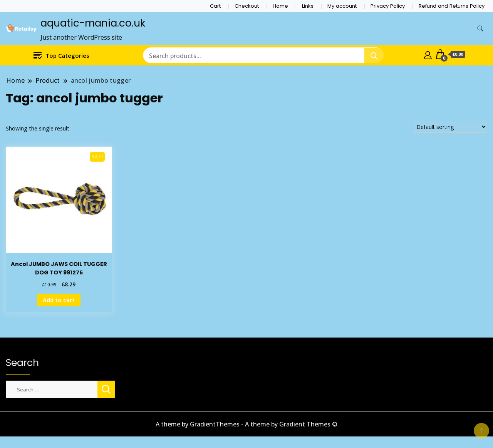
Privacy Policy (388, 6)
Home (280, 6)
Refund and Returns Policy (452, 6)
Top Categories (61, 55)
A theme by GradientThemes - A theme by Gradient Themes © (246, 424)
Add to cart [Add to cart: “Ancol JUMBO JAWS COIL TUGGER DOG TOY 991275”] (59, 300)
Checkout (247, 6)
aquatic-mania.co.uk (93, 23)
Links (308, 6)
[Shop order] (450, 127)
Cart (215, 6)
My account (342, 6)
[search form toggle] (480, 29)
